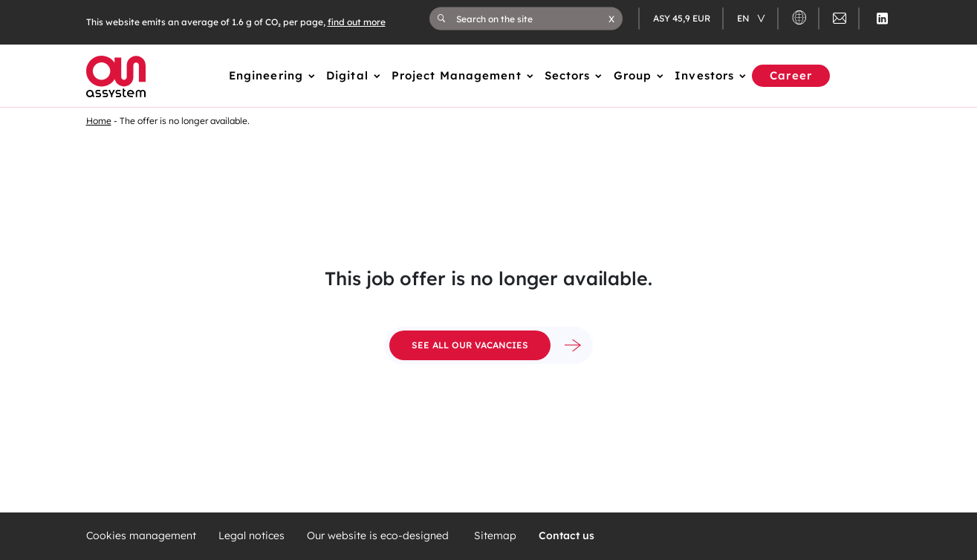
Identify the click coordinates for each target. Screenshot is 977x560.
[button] (611, 19)
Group (633, 75)
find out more (357, 22)
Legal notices (251, 536)
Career (791, 75)
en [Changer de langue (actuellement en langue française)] (744, 18)
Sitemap (495, 536)
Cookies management (141, 536)
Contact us (567, 536)
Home (99, 121)
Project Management (457, 75)
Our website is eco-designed (379, 536)
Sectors (568, 75)
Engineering (266, 75)
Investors (704, 75)
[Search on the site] (532, 19)
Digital (347, 75)
